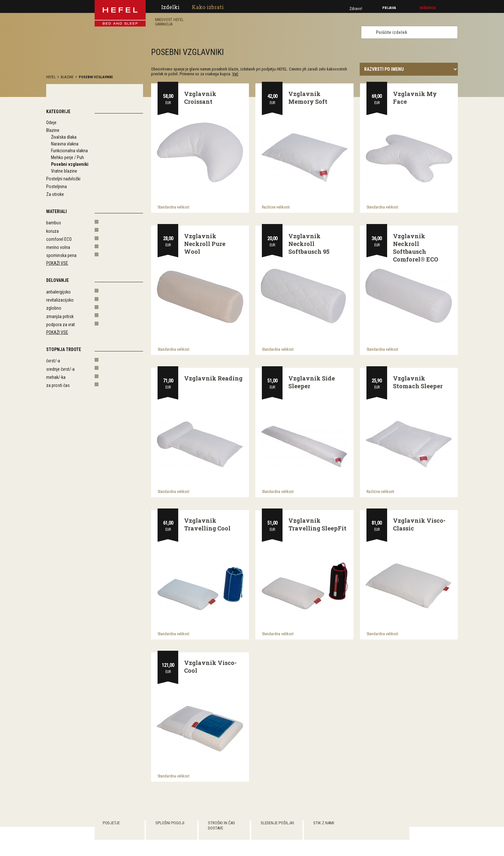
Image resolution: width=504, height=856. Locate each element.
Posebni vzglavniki (96, 77)
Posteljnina (57, 187)
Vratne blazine (64, 171)
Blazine (67, 77)
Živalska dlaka (64, 137)
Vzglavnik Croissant (200, 98)
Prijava (389, 8)
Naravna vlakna (65, 144)
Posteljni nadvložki (63, 179)
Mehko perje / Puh (67, 157)
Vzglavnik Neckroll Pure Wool (205, 244)
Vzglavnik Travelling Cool (207, 524)
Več (235, 74)
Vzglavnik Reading (213, 378)
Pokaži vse (57, 263)
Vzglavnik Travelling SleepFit (317, 524)
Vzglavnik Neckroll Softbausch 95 (309, 244)
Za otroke (55, 194)
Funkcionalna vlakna (69, 151)
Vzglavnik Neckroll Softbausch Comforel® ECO (416, 248)
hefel (51, 77)
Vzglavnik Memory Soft (308, 98)
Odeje (51, 123)
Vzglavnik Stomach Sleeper (418, 382)
